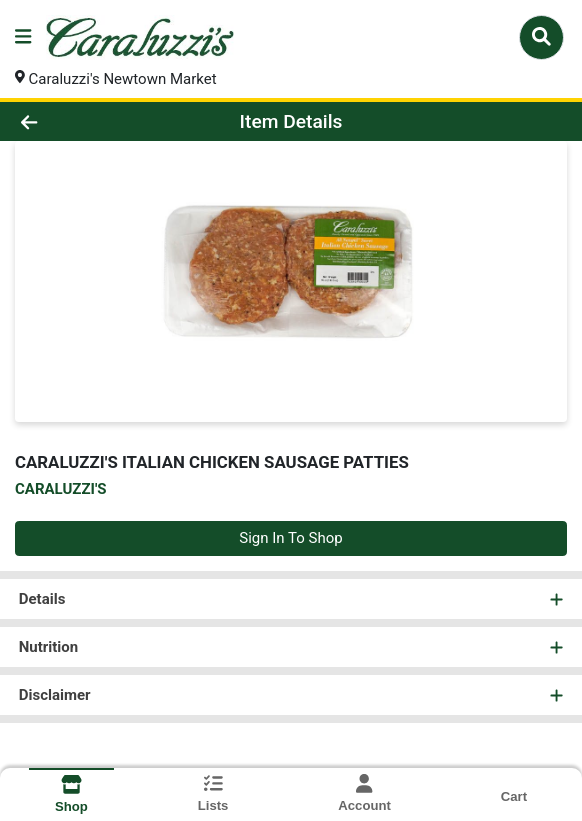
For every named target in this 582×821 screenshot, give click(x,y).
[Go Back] (84, 121)
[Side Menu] (23, 37)
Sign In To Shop (290, 538)
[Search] (541, 37)
